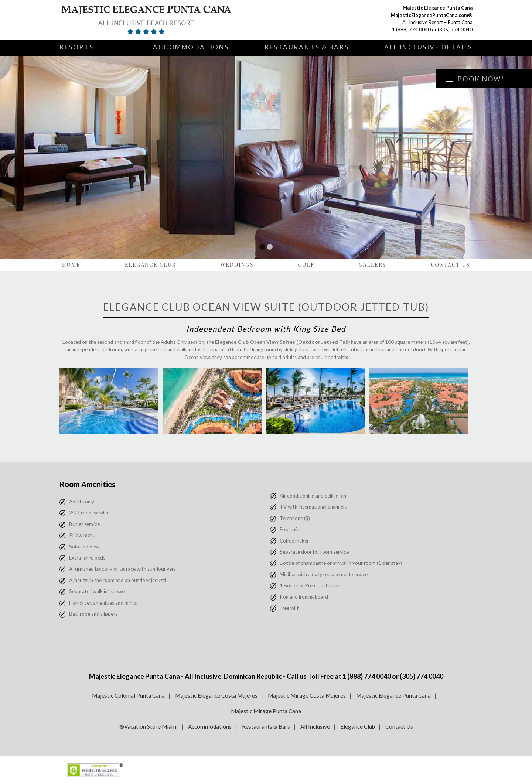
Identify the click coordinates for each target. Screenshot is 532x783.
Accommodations (191, 47)
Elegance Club (151, 265)
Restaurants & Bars (307, 47)
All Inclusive (315, 726)
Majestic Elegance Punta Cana (393, 695)
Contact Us (450, 265)
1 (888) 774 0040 (411, 30)
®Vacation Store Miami (149, 726)
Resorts (77, 47)
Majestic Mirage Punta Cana (266, 711)
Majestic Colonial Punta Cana (128, 695)
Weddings (237, 265)
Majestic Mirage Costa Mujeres (307, 695)
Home (71, 265)
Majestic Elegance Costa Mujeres (216, 695)
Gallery (373, 265)
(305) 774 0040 (455, 30)
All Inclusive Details (428, 47)
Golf (306, 265)
